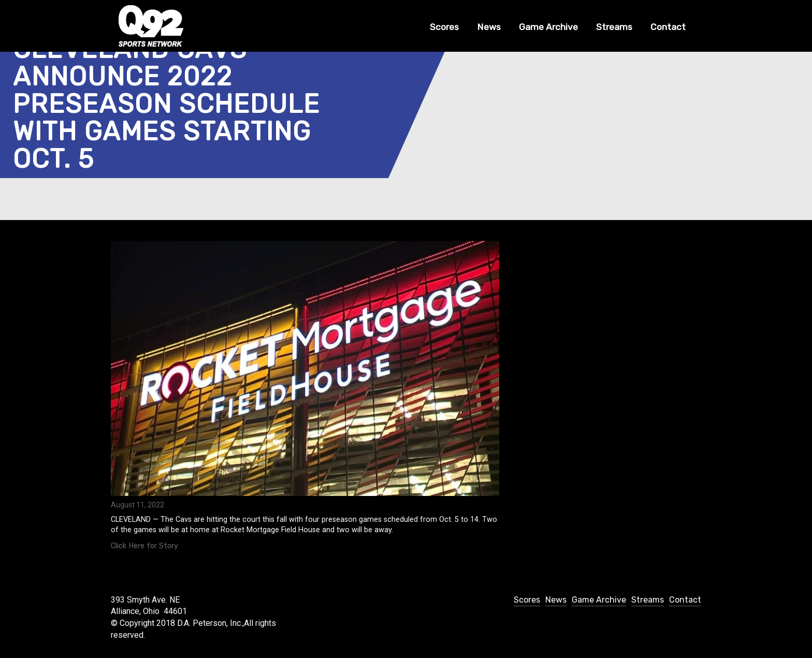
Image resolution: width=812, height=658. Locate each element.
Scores (444, 27)
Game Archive (548, 27)
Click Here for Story (144, 546)
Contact (668, 27)
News (489, 27)
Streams (614, 27)
